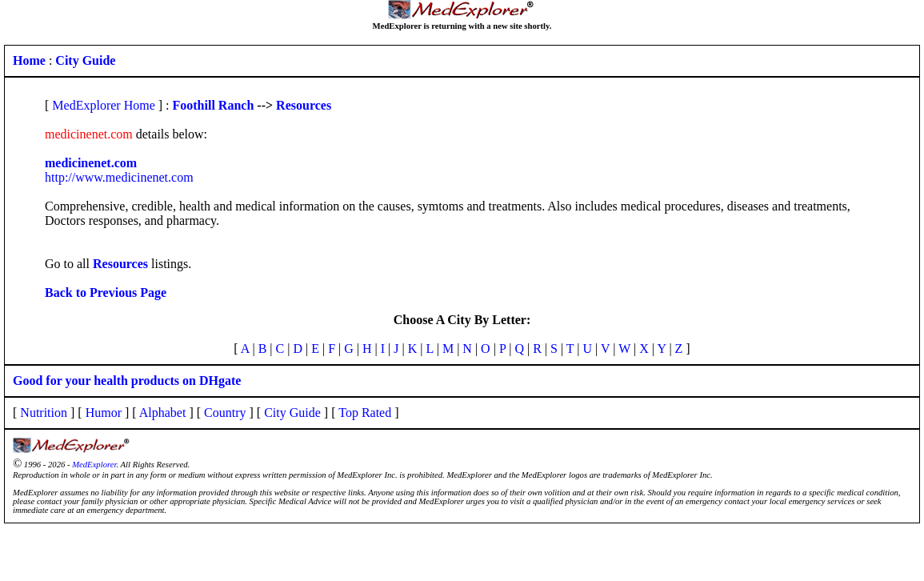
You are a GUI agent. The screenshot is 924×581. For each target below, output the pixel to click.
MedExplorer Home (103, 105)
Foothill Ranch (214, 105)
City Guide (292, 413)
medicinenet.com (91, 163)
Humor (104, 413)
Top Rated (365, 413)
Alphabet (163, 413)
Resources (304, 105)
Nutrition (44, 413)
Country (225, 413)
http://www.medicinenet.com (119, 177)
